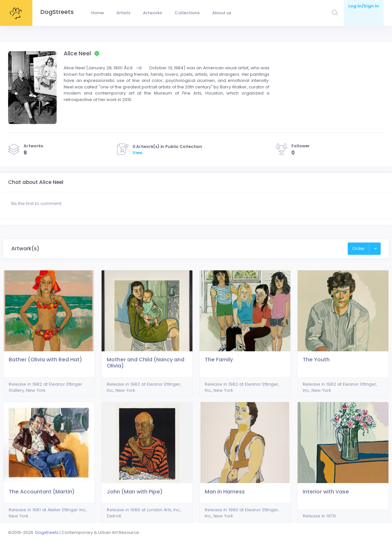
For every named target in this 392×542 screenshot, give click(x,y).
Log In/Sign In (364, 6)
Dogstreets (47, 532)
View (137, 153)
